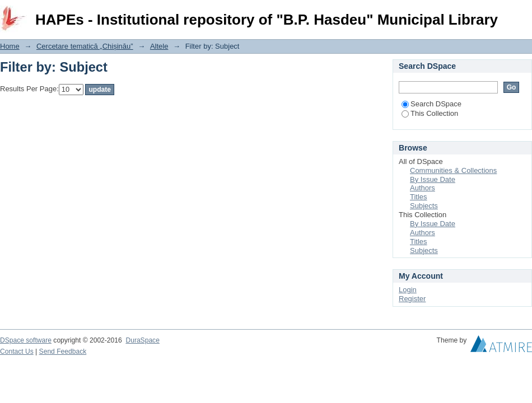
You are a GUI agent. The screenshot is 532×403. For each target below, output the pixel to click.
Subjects (424, 206)
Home (10, 46)
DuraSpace (142, 340)
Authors (423, 188)
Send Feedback (63, 352)
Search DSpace (431, 104)
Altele (159, 46)
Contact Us (17, 352)
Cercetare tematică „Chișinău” (85, 46)
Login (523, 14)
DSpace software (26, 340)
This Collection (430, 113)
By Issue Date (433, 179)
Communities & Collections (453, 170)
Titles (419, 197)
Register (412, 299)
